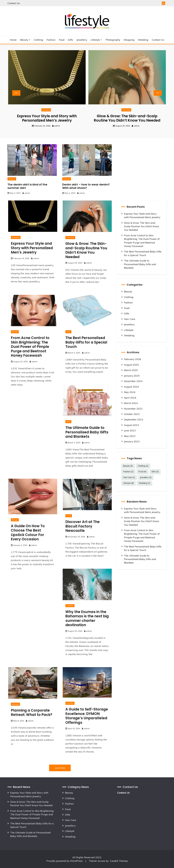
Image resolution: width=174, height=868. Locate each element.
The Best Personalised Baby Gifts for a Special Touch (86, 342)
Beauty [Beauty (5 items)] (128, 466)
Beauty (24, 40)
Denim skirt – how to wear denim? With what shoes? (86, 186)
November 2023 (133, 409)
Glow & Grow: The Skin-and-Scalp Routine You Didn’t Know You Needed (127, 118)
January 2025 (132, 376)
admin (57, 126)
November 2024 (133, 381)
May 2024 (130, 392)
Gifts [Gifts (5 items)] (155, 472)
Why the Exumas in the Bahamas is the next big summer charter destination (87, 618)
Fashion (51, 40)
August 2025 (131, 365)
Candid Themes (119, 861)
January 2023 (132, 441)
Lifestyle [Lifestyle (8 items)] (129, 483)
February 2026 (133, 359)
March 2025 (131, 370)
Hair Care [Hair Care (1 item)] (129, 477)
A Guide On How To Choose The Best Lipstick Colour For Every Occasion (28, 533)
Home (13, 40)
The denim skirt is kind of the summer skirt (27, 186)
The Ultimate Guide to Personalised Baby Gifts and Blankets (87, 432)
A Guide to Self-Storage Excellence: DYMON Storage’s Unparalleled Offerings (87, 716)
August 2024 (131, 387)
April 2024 (130, 398)
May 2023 (130, 436)
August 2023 (131, 425)
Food (62, 40)
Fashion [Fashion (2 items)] (128, 472)
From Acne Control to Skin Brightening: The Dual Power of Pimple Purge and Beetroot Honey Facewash (30, 347)
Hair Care (126, 110)
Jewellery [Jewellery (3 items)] (146, 477)
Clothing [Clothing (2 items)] (143, 466)
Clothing (38, 40)
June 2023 (130, 430)
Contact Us (14, 3)
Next (158, 93)
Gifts (70, 40)
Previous (16, 93)
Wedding (143, 40)
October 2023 (132, 414)
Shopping (129, 40)
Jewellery (82, 40)
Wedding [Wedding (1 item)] (145, 483)
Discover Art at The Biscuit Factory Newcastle (83, 526)
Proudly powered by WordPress (65, 861)
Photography (113, 40)
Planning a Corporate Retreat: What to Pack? (32, 713)
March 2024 (131, 403)
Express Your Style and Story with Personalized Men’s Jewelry (47, 118)
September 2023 (134, 419)
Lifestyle (95, 40)
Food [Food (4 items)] (142, 472)
